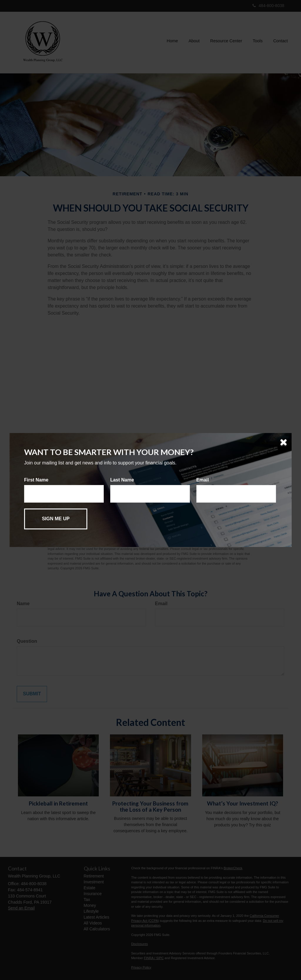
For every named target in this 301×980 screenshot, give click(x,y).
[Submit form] (56, 519)
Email (203, 480)
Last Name (122, 480)
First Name (36, 480)
